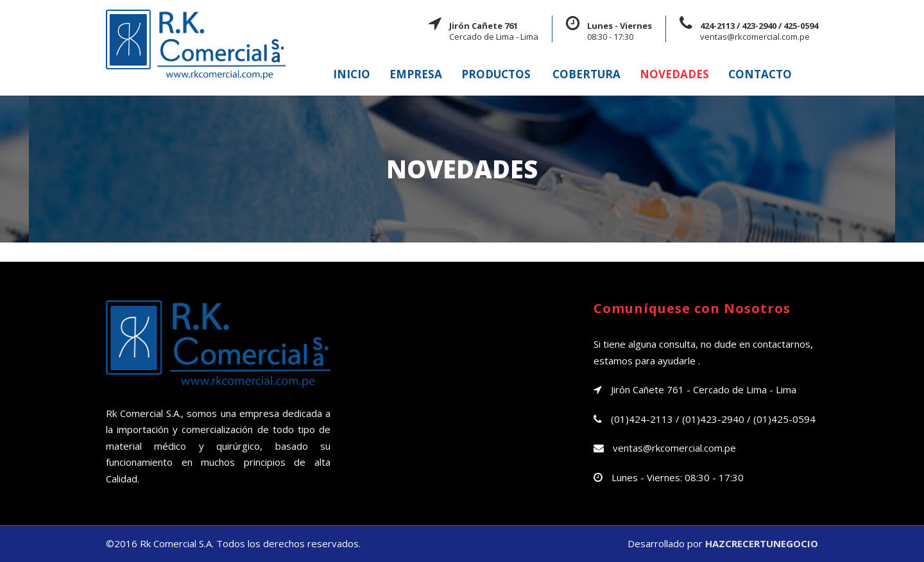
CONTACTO (760, 74)
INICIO (352, 74)
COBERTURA (586, 74)
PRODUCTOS (496, 74)
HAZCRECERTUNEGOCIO (762, 543)
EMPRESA (416, 74)
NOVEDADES (674, 74)
